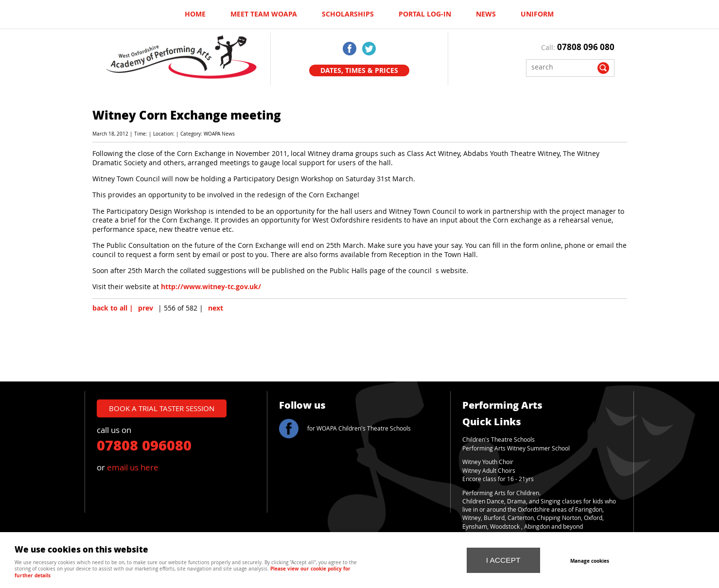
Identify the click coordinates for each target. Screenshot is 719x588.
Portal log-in (425, 14)
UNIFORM (537, 14)
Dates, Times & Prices (359, 70)
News (486, 14)
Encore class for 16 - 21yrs (498, 479)
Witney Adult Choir (487, 471)
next (216, 308)
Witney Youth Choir (488, 462)
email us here (133, 467)
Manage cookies (590, 561)
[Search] (563, 67)
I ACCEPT (503, 560)
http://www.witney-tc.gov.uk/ (211, 287)
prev (146, 308)
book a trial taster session (162, 408)
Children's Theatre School (497, 440)
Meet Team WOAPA (264, 14)
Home (195, 14)
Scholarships (348, 14)
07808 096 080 (586, 47)
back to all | (113, 308)
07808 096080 (144, 445)
